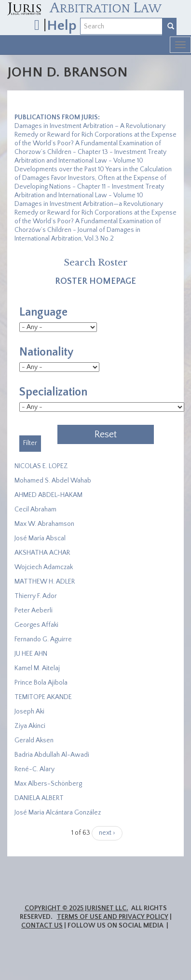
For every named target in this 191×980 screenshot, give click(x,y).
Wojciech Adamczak (44, 567)
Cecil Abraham (35, 509)
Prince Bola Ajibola (41, 683)
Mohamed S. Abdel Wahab (53, 481)
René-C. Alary (34, 769)
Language (43, 312)
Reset (106, 434)
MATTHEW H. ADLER (45, 582)
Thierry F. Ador (36, 596)
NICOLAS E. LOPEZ (41, 466)
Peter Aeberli (34, 611)
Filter (30, 443)
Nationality (46, 352)
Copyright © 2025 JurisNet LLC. (76, 908)
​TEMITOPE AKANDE (43, 697)
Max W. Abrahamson (44, 524)
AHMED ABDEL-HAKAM (48, 495)
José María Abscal (40, 538)
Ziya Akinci (30, 726)
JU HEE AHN (31, 654)
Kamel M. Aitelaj (37, 668)
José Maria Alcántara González (58, 813)
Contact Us (42, 926)
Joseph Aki (29, 712)
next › (107, 833)
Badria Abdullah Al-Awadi (52, 755)
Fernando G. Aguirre (43, 639)
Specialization (53, 392)
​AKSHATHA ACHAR (42, 553)
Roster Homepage (95, 281)
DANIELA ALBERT (39, 798)
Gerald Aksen (34, 740)
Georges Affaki (36, 625)
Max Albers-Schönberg (48, 784)
